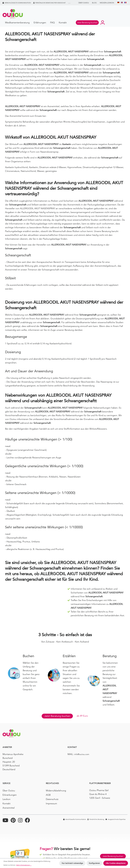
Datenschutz (52, 799)
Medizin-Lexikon (107, 3)
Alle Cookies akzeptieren (116, 863)
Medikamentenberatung (17, 22)
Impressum (51, 803)
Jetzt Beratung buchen (57, 716)
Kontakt (63, 22)
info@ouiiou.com (82, 754)
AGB (48, 795)
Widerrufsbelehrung (56, 791)
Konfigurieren (94, 863)
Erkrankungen (10, 795)
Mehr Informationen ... (24, 865)
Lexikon (6, 799)
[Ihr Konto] (103, 23)
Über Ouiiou (84, 3)
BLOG (94, 3)
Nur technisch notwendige (72, 863)
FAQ (52, 22)
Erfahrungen (40, 22)
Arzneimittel (9, 808)
